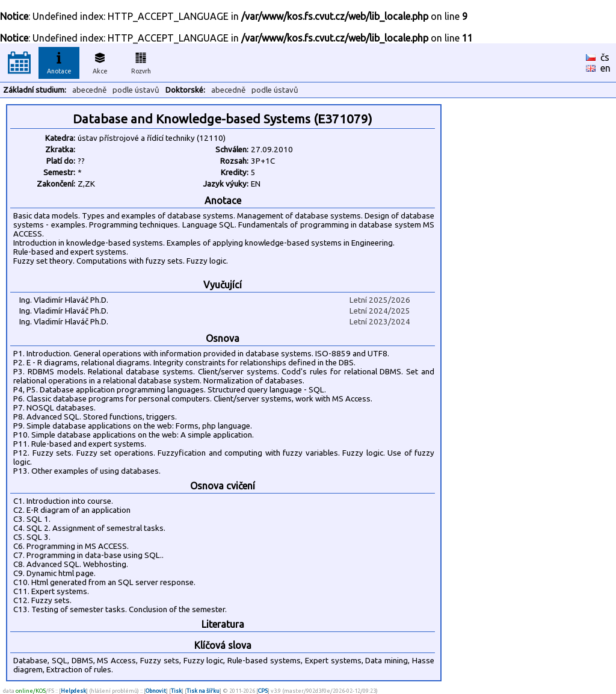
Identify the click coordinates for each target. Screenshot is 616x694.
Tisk (176, 691)
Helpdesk (73, 691)
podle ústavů (136, 90)
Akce (100, 61)
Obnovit (156, 691)
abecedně (89, 90)
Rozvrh (141, 61)
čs (605, 57)
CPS (263, 691)
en (605, 68)
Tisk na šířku (203, 691)
